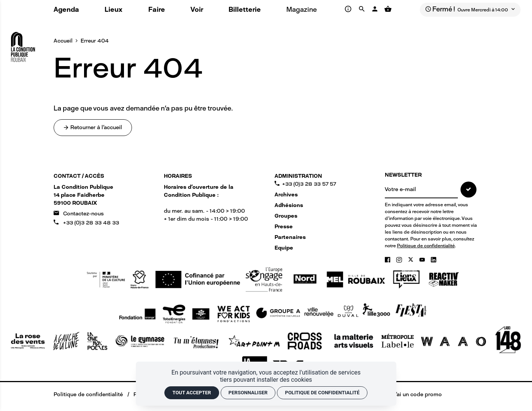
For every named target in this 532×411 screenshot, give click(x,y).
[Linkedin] (434, 260)
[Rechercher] (363, 9)
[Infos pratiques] (349, 9)
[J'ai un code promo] (412, 394)
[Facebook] (388, 260)
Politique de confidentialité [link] (322, 393)
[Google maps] (83, 195)
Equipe (284, 248)
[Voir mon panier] (388, 9)
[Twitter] (411, 260)
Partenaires (290, 237)
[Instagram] (400, 260)
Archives (286, 195)
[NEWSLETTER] (421, 190)
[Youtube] (423, 260)
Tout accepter (192, 393)
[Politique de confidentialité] (83, 394)
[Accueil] (23, 44)
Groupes (286, 216)
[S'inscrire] (468, 190)
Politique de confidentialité (426, 246)
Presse (284, 227)
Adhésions (289, 205)
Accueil (63, 41)
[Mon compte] (376, 9)
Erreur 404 (95, 41)
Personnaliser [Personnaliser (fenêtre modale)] (248, 393)
